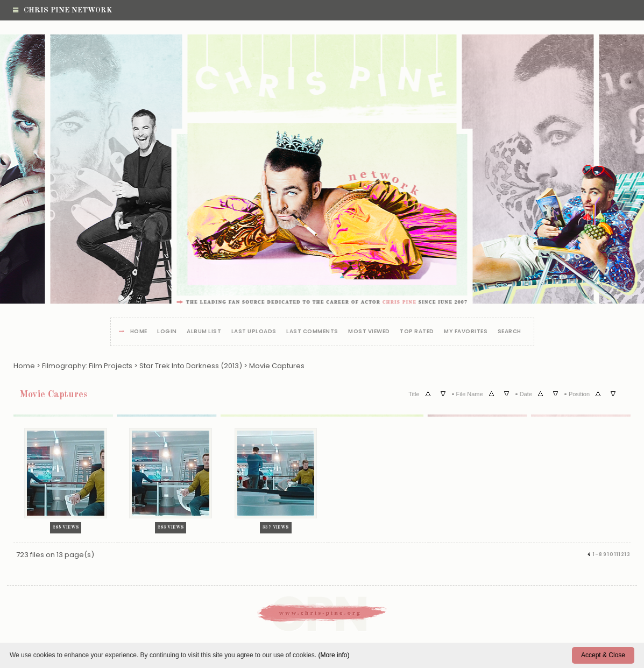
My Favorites (466, 332)
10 (611, 554)
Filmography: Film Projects (87, 366)
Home (139, 332)
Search (509, 332)
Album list (204, 332)
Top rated (417, 332)
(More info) (334, 655)
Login (167, 332)
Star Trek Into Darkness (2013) (191, 366)
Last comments (312, 332)
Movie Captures (277, 366)
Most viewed (369, 332)
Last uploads (254, 332)
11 (617, 554)
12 (622, 554)
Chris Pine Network (62, 10)
